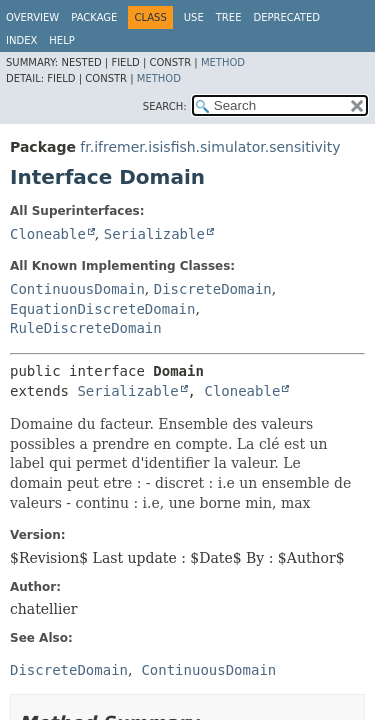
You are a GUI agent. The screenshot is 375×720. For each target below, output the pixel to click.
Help (61, 40)
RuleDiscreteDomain (86, 328)
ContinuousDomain (77, 289)
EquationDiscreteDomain (102, 309)
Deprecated (286, 17)
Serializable (154, 234)
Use (194, 17)
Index (21, 40)
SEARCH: (165, 106)
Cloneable (48, 234)
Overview (32, 17)
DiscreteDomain (213, 289)
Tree (229, 17)
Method (223, 62)
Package (94, 17)
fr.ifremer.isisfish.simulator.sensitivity (210, 147)
